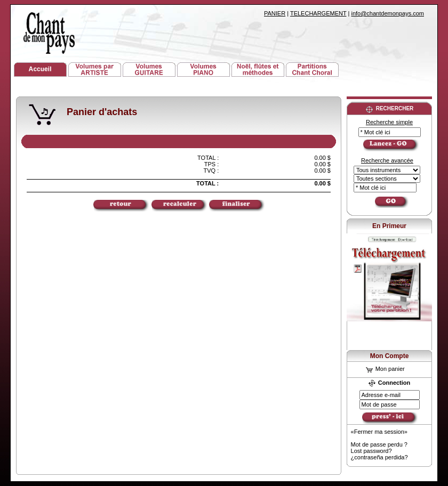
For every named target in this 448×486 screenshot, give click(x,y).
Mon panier (385, 369)
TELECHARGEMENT (318, 13)
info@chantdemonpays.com (387, 13)
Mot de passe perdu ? (379, 444)
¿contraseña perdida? (379, 457)
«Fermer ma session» (379, 432)
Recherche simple (389, 122)
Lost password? (371, 451)
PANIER (275, 13)
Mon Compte (390, 356)
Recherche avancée (387, 160)
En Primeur (389, 226)
